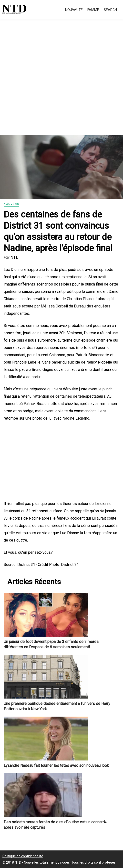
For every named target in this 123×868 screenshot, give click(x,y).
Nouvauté (74, 10)
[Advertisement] (61, 83)
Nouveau (11, 204)
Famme (93, 10)
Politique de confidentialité (23, 856)
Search (110, 10)
